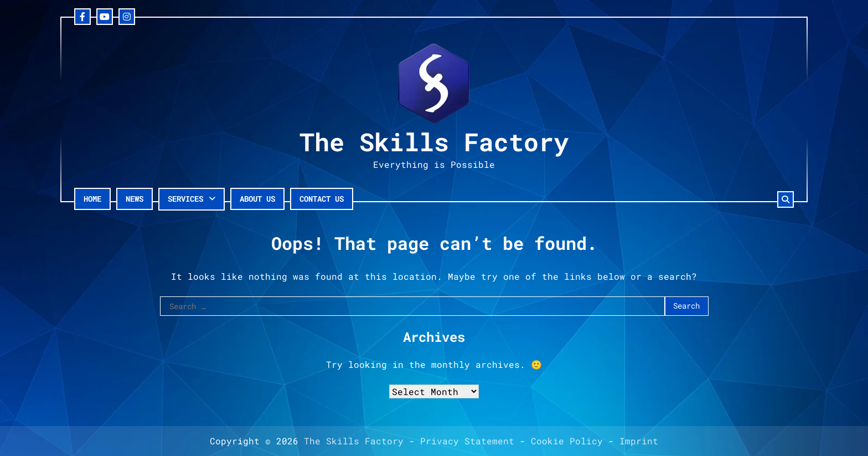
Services (185, 199)
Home (92, 199)
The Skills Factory (434, 142)
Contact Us (322, 199)
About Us (257, 199)
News (135, 199)
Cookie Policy (567, 441)
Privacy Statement (467, 441)
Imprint (639, 441)
